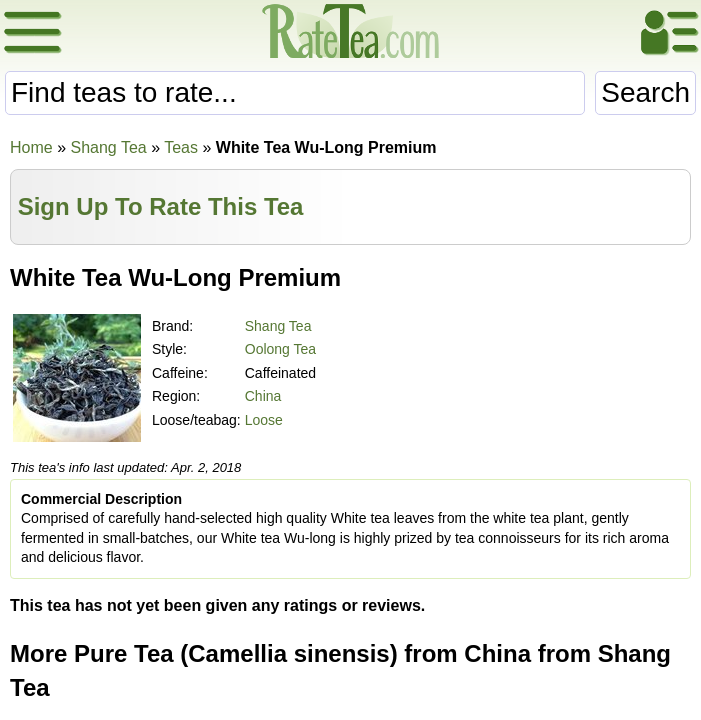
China (263, 396)
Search (645, 92)
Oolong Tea (280, 349)
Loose (264, 420)
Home (31, 147)
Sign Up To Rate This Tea (161, 206)
